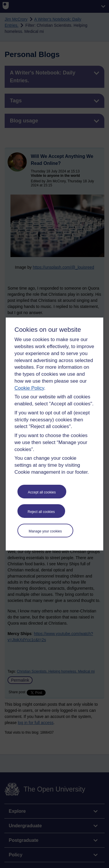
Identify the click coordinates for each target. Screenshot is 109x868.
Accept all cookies (42, 492)
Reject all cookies (41, 512)
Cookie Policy (29, 388)
